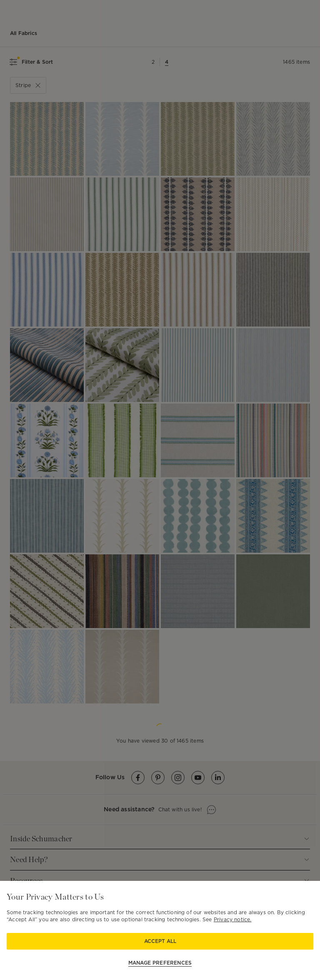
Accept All (160, 941)
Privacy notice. (233, 919)
